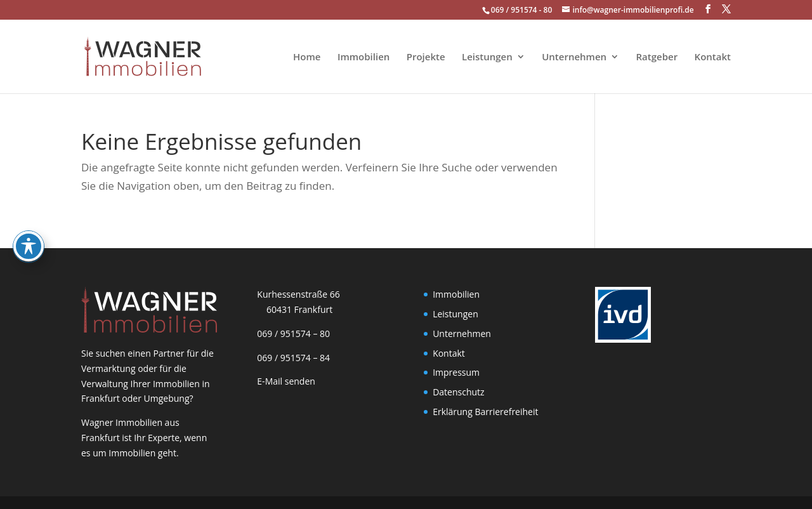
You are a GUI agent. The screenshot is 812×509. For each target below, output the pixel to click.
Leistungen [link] (487, 57)
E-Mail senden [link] (286, 381)
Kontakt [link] (713, 57)
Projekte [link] (426, 57)
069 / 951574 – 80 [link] (291, 334)
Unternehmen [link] (574, 57)
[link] (134, 56)
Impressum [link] (456, 372)
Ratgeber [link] (657, 57)
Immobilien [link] (363, 57)
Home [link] (307, 57)
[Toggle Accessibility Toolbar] (29, 207)
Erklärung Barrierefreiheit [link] (485, 412)
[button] (708, 9)
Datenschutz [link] (458, 392)
